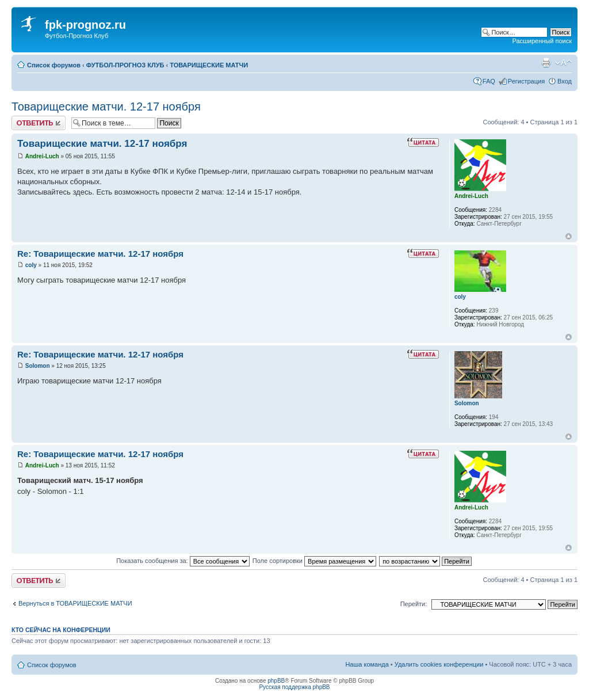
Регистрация (526, 81)
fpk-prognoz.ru (85, 25)
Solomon (38, 366)
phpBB (276, 681)
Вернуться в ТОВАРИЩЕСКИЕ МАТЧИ (75, 603)
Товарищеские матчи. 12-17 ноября (106, 106)
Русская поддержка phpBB (294, 687)
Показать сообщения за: (183, 561)
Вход (565, 81)
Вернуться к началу (569, 236)
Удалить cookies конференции (439, 664)
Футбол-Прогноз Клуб (77, 36)
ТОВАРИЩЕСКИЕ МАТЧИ (209, 65)
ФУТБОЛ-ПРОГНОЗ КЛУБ (125, 65)
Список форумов (54, 65)
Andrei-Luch (42, 156)
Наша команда (367, 664)
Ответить (39, 123)
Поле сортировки (314, 561)
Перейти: (414, 604)
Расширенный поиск (542, 41)
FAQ (489, 81)
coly (31, 265)
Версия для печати (546, 63)
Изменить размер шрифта (563, 63)
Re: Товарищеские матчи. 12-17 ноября (100, 254)
